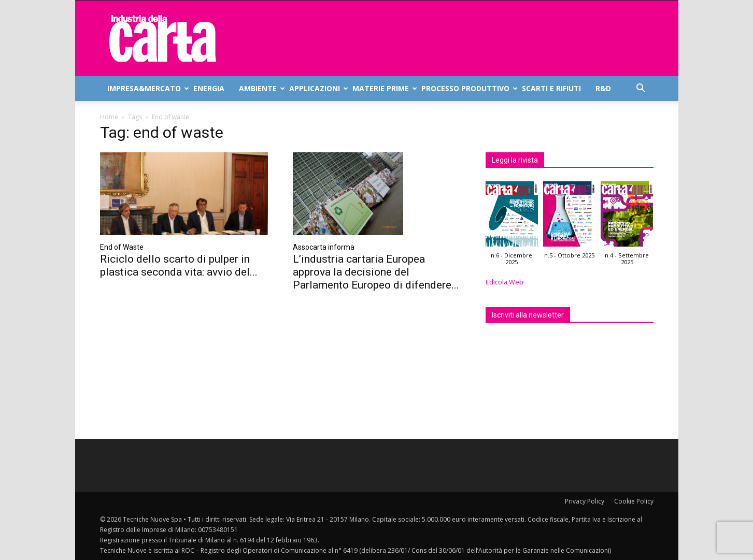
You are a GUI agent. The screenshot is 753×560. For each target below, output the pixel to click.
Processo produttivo (468, 88)
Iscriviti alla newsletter (528, 315)
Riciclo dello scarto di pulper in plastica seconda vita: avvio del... (179, 265)
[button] (641, 89)
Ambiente (260, 88)
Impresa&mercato (147, 88)
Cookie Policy (634, 501)
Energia (209, 88)
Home (109, 117)
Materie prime (383, 88)
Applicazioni (317, 88)
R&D (603, 88)
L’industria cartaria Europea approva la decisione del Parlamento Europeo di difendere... (376, 272)
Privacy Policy (585, 501)
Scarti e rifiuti (551, 88)
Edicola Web (505, 282)
